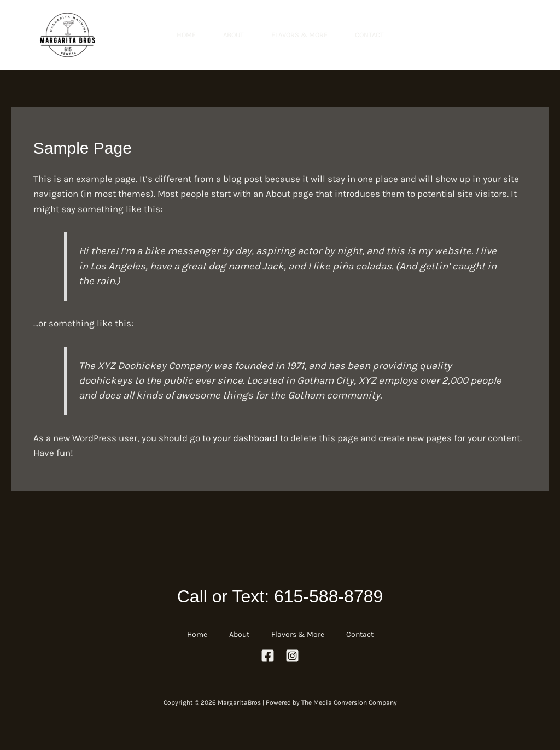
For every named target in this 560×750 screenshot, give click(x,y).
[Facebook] (268, 656)
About (234, 35)
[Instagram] (292, 656)
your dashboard (245, 438)
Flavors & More (299, 35)
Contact (369, 35)
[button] (495, 35)
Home (186, 35)
